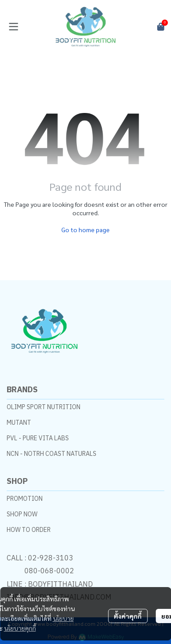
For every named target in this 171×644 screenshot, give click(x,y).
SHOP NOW (22, 514)
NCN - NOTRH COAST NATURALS (52, 454)
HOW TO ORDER (29, 530)
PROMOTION (25, 499)
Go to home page (85, 229)
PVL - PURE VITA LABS (38, 438)
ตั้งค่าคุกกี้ (128, 616)
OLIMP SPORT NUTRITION (44, 407)
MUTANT (19, 423)
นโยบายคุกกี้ (20, 628)
